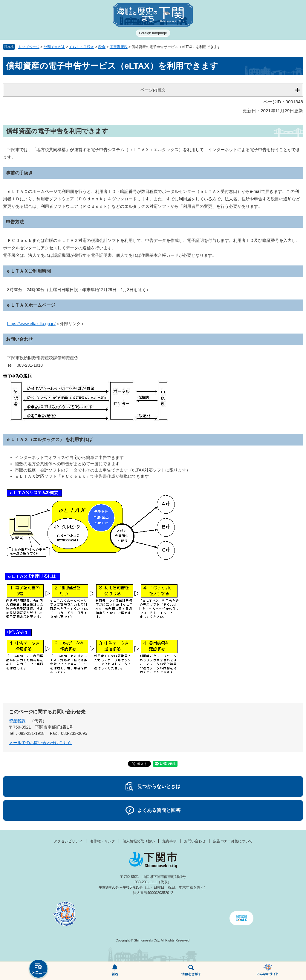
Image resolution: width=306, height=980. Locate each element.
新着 (115, 971)
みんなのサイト (268, 971)
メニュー (38, 969)
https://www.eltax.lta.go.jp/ (31, 324)
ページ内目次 (153, 90)
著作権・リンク (102, 841)
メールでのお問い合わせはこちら (40, 743)
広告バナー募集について (233, 841)
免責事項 (169, 841)
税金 (102, 47)
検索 (191, 971)
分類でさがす (54, 47)
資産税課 (17, 721)
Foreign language (153, 33)
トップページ (29, 47)
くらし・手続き (82, 47)
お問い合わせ (195, 841)
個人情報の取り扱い (139, 841)
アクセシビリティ (68, 841)
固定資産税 (119, 47)
